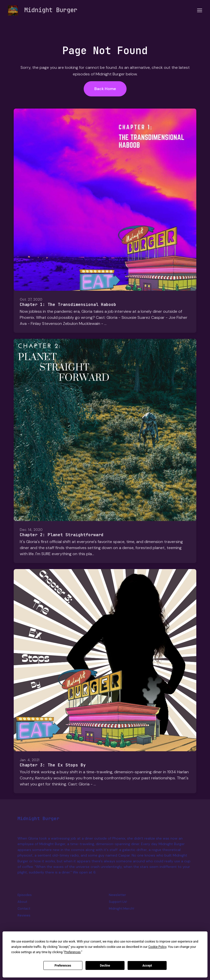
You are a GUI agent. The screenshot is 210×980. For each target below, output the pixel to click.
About (22, 902)
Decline (105, 966)
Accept (147, 966)
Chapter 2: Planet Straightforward (62, 535)
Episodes (25, 895)
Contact (24, 909)
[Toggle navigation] (200, 11)
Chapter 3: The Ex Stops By (53, 765)
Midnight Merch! (121, 909)
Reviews (24, 915)
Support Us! (118, 902)
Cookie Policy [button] (157, 947)
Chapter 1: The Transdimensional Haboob (68, 305)
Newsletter (117, 895)
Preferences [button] (73, 952)
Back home (105, 89)
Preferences (63, 966)
